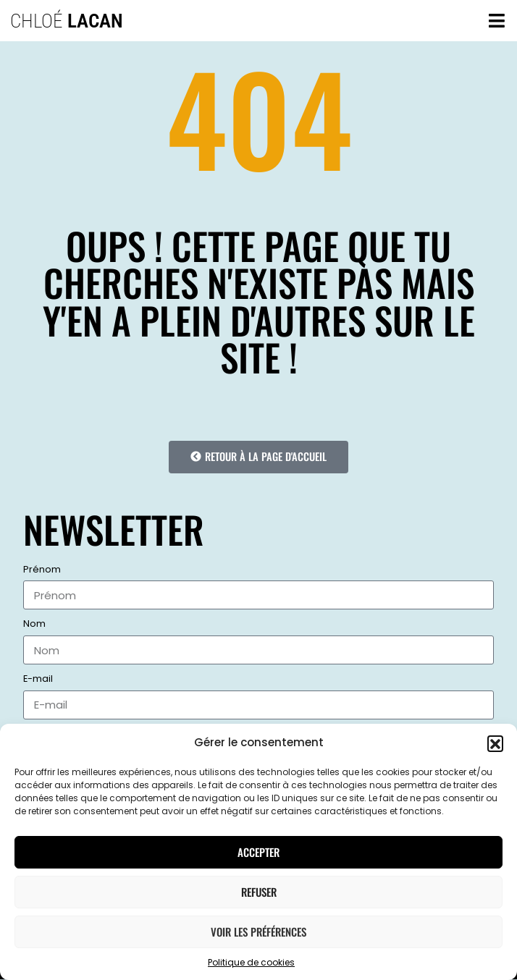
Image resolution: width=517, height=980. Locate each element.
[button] (495, 743)
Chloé (67, 21)
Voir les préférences (258, 932)
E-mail (38, 679)
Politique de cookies (251, 962)
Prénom (42, 570)
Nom (34, 624)
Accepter (258, 852)
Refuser (259, 892)
